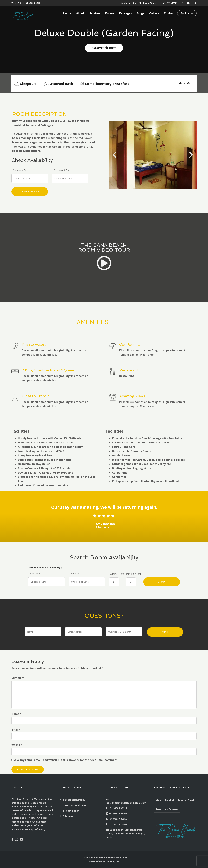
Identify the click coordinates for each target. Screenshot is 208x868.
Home (67, 13)
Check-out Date (62, 170)
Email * (16, 730)
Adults (114, 574)
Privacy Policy (71, 811)
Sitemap (68, 816)
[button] (115, 155)
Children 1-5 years (131, 574)
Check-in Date (21, 170)
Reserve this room (104, 48)
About (80, 13)
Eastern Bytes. (111, 861)
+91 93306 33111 (117, 808)
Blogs (141, 13)
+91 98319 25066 (117, 814)
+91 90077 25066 (117, 819)
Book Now (187, 13)
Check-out (76, 574)
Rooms (110, 13)
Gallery (154, 13)
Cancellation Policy (74, 800)
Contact (169, 13)
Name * (16, 714)
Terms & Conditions (75, 805)
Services (95, 13)
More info (185, 83)
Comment (18, 678)
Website (17, 745)
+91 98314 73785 (117, 824)
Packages (126, 13)
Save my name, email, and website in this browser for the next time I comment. (66, 760)
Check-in (34, 574)
